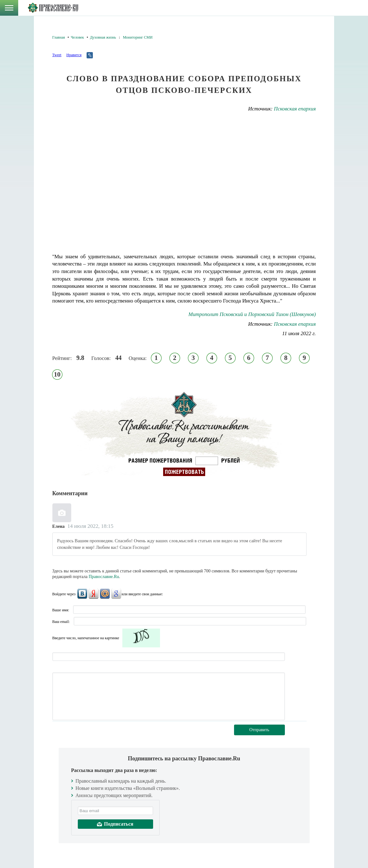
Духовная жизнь (103, 37)
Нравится (74, 55)
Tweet (57, 55)
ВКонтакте (82, 594)
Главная (59, 37)
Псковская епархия (295, 109)
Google (116, 594)
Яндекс (93, 594)
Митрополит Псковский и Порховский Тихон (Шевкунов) (252, 314)
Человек (77, 37)
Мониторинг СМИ (138, 37)
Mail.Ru (105, 594)
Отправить (259, 730)
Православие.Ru (104, 577)
